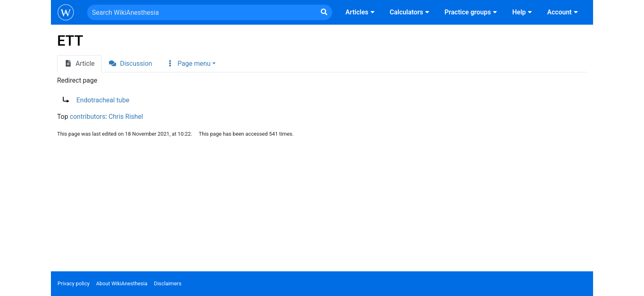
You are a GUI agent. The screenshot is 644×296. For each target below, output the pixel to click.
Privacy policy (74, 283)
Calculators (411, 12)
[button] (191, 64)
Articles (361, 12)
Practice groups (472, 12)
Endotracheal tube (103, 100)
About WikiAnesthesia (122, 283)
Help (523, 12)
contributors (88, 117)
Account (563, 12)
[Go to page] (324, 12)
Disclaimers (168, 283)
